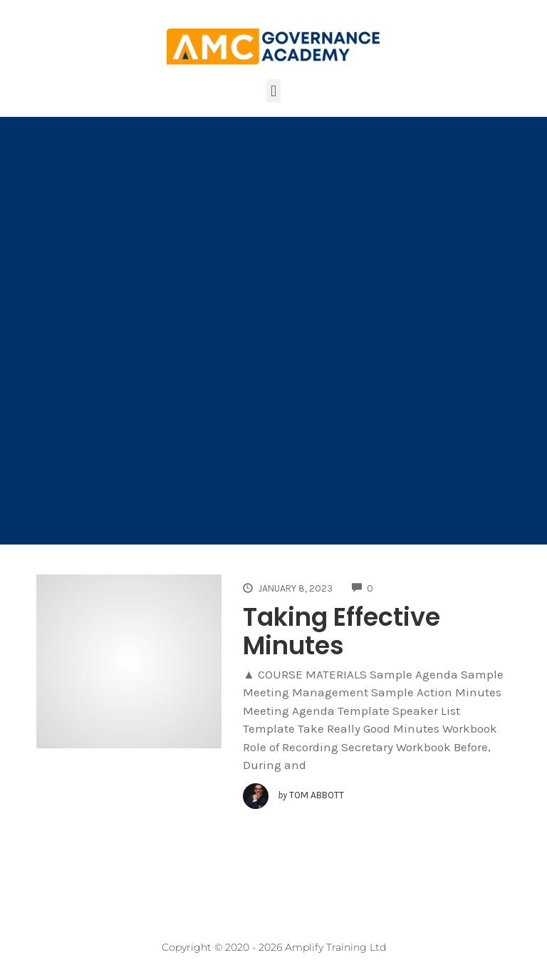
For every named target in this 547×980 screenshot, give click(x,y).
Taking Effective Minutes (342, 631)
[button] (273, 91)
